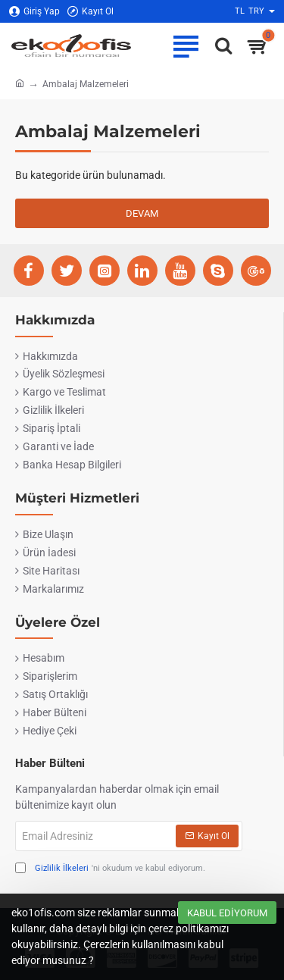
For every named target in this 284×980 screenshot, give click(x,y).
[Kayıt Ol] (91, 12)
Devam (142, 213)
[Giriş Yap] (34, 12)
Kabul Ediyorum (227, 913)
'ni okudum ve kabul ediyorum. (110, 869)
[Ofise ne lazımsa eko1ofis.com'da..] (220, 45)
